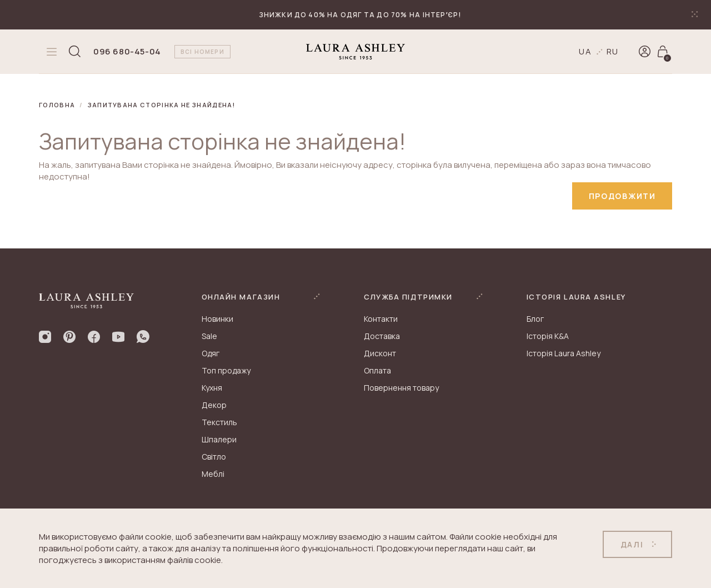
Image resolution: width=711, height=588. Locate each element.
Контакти (381, 319)
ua (585, 51)
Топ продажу (226, 371)
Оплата (377, 371)
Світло (214, 457)
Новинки (217, 319)
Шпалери (219, 440)
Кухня (212, 388)
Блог (535, 319)
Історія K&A (548, 337)
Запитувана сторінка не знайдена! (162, 105)
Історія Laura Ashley (564, 354)
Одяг (211, 354)
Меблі (213, 474)
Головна (57, 105)
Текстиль (219, 423)
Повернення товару (401, 388)
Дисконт (380, 354)
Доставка (382, 337)
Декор (214, 405)
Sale (209, 337)
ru (613, 51)
